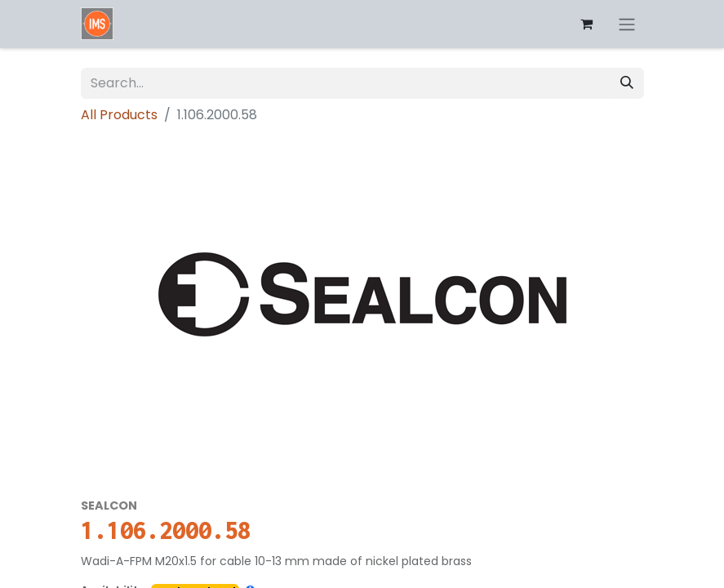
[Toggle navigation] (627, 24)
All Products (119, 115)
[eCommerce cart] (587, 24)
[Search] (627, 83)
